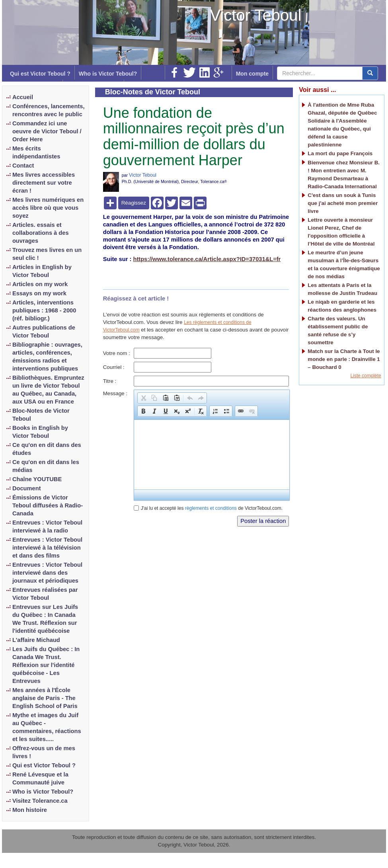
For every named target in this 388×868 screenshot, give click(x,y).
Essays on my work (39, 293)
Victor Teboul (256, 15)
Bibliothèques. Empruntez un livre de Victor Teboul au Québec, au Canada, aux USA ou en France (48, 390)
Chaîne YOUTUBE (37, 479)
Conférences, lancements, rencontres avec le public (49, 110)
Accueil (23, 97)
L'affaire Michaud (36, 640)
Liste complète (366, 376)
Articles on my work (40, 284)
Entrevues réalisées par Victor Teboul (45, 594)
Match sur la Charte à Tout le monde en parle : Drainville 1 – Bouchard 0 (344, 359)
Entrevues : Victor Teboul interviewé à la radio (47, 527)
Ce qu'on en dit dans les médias (46, 466)
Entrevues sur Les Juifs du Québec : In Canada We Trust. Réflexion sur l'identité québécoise (45, 619)
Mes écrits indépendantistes (36, 152)
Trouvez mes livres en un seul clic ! (47, 254)
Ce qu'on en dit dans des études (47, 449)
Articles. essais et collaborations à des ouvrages (41, 233)
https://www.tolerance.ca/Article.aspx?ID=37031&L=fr (207, 259)
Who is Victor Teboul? (108, 74)
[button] (143, 398)
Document (27, 488)
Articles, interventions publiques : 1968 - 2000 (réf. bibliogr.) (44, 310)
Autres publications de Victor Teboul (44, 332)
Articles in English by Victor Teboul (42, 271)
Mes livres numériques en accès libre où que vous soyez (48, 208)
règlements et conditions (211, 508)
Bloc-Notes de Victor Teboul (41, 415)
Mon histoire (30, 810)
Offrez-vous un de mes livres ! (44, 752)
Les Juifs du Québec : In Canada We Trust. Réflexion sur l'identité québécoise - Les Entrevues (46, 665)
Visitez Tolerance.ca (40, 801)
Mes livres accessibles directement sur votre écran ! (44, 183)
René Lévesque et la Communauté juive (40, 778)
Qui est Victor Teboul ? (40, 74)
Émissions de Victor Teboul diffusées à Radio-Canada (48, 505)
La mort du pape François (340, 153)
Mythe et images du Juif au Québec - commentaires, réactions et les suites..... (47, 727)
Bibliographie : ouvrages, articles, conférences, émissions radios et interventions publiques (47, 357)
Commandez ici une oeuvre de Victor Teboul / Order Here (47, 131)
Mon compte (252, 74)
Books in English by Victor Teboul (40, 432)
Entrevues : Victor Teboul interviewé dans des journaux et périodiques (47, 573)
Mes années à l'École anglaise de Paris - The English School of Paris (45, 698)
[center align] (370, 73)
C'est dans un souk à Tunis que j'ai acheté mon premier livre (343, 203)
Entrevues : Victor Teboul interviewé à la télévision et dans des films (47, 548)
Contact (23, 166)
